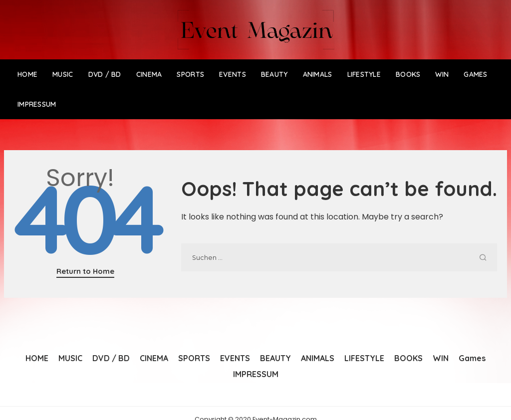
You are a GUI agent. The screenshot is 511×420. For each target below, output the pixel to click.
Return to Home (85, 271)
